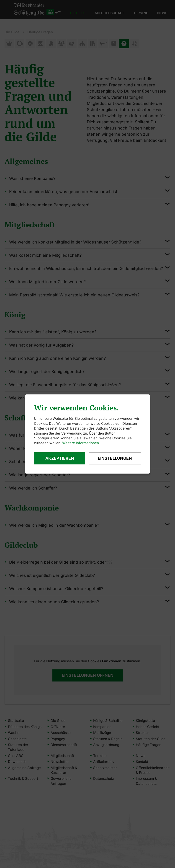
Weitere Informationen (81, 443)
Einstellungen (115, 458)
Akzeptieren (59, 458)
